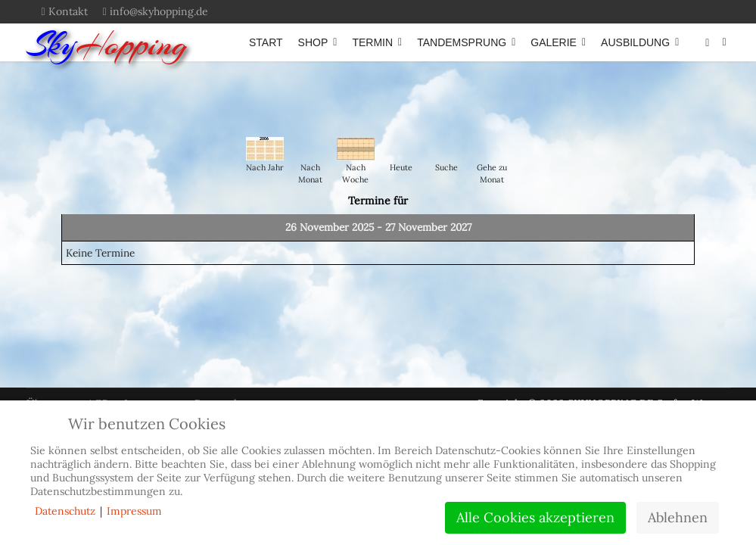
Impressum (134, 511)
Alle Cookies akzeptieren (535, 517)
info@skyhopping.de (159, 11)
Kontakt (68, 11)
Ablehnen (678, 517)
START (266, 42)
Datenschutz (65, 511)
